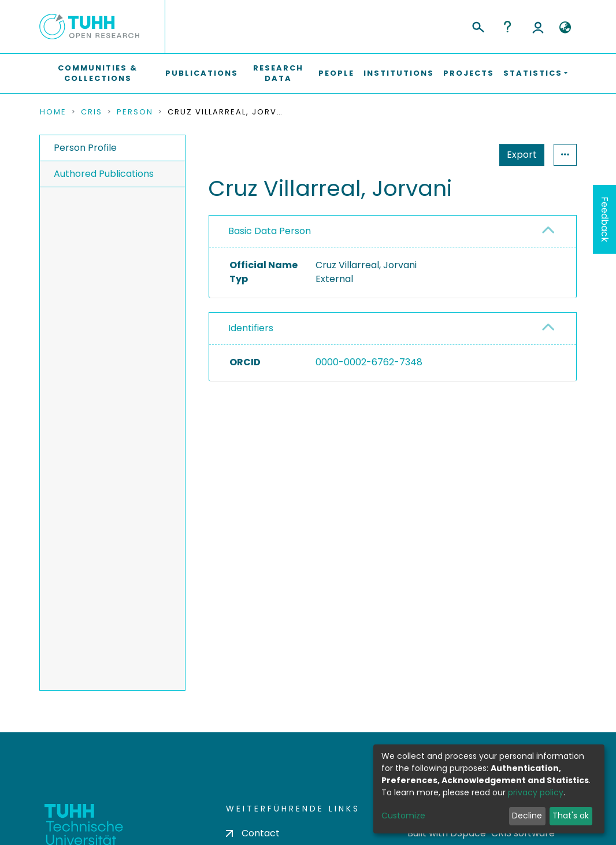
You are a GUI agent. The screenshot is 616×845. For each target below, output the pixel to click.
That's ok (571, 816)
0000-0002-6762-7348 (369, 362)
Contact (253, 833)
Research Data (278, 73)
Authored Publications (104, 174)
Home (53, 112)
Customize (403, 816)
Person (135, 112)
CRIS (92, 112)
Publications (202, 73)
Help (507, 27)
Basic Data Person (270, 231)
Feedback (605, 219)
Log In (538, 27)
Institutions (399, 73)
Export (522, 155)
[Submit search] (478, 25)
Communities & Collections (98, 73)
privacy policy (536, 792)
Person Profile (85, 148)
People (336, 73)
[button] (565, 28)
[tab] (393, 231)
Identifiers (251, 328)
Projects (469, 73)
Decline (527, 816)
